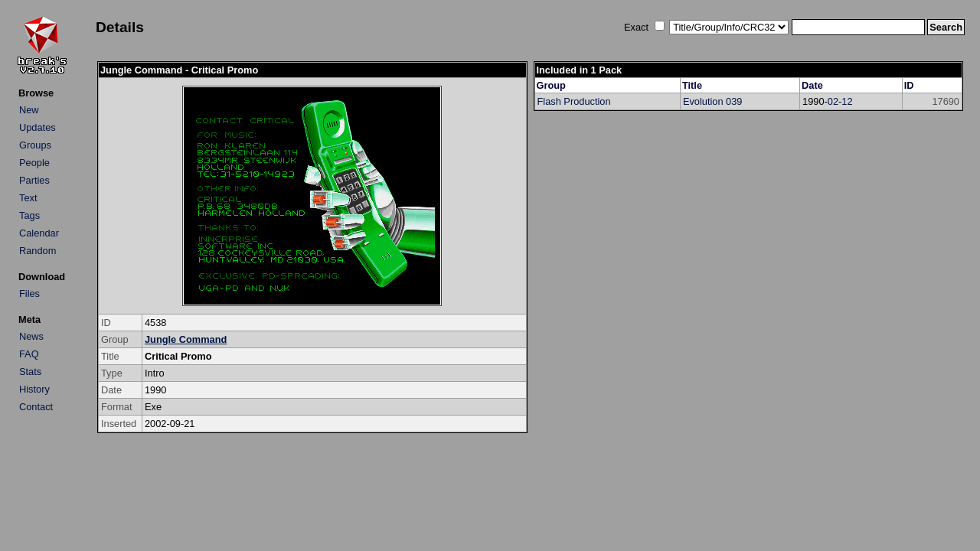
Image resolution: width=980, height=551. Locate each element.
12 (847, 101)
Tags (29, 215)
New (29, 110)
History (34, 389)
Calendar (39, 233)
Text (28, 198)
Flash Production (574, 101)
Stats (30, 372)
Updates (38, 127)
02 (833, 101)
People (34, 163)
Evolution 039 (713, 101)
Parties (34, 180)
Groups (35, 145)
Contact (36, 407)
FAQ (29, 354)
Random (38, 251)
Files (29, 293)
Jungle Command (186, 339)
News (31, 336)
